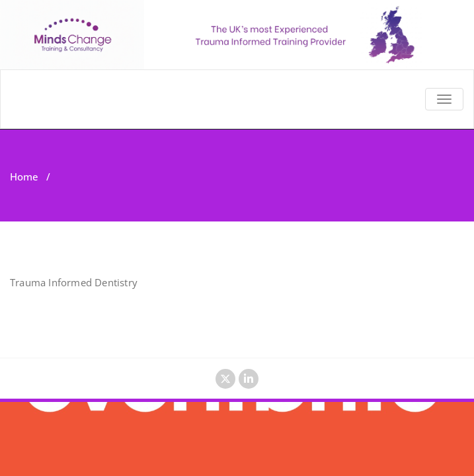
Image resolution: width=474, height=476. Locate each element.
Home (24, 177)
